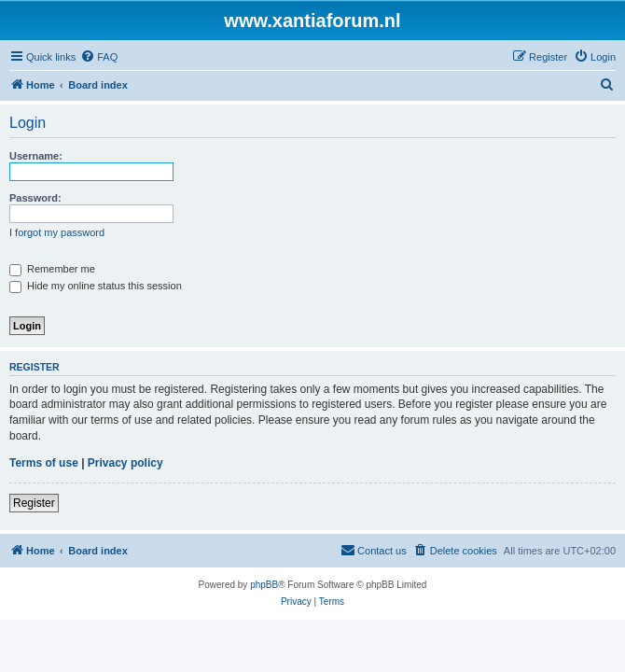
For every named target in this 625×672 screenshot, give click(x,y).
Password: (35, 198)
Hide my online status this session (96, 286)
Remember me (52, 269)
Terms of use (44, 463)
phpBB (264, 585)
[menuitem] (99, 57)
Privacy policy (125, 463)
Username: (36, 156)
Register (34, 503)
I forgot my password (57, 232)
